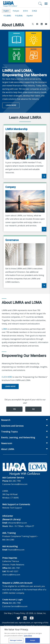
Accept (33, 641)
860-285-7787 (14, 568)
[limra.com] (10, 4)
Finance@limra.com (16, 550)
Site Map (8, 613)
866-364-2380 (8, 540)
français (16, 11)
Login (20, 600)
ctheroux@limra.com (11, 575)
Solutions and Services (12, 426)
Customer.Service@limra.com (15, 484)
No (33, 409)
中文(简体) (19, 16)
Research (6, 420)
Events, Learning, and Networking (18, 437)
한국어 (26, 11)
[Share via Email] (46, 24)
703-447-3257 (12, 571)
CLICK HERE (7, 377)
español (30, 16)
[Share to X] (33, 24)
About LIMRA (8, 449)
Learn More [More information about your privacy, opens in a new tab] (28, 637)
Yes (14, 409)
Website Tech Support (12, 508)
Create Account (9, 600)
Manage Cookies (16, 641)
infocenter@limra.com (17, 523)
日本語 (34, 11)
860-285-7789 (15, 481)
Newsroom (7, 443)
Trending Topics (9, 432)
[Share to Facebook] (37, 24)
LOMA (4, 329)
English (6, 11)
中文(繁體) (7, 16)
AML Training (9, 533)
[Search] (40, 4)
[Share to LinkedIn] (42, 24)
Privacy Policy (19, 613)
